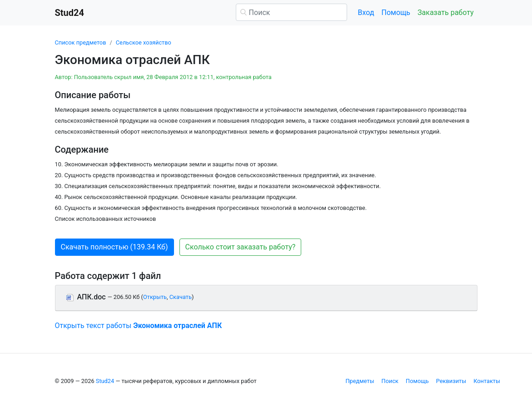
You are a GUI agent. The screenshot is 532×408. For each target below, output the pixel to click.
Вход (366, 12)
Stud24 (105, 381)
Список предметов (81, 42)
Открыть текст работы (139, 326)
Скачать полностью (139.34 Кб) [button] (114, 247)
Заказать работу (445, 12)
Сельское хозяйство (144, 42)
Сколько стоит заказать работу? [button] (241, 247)
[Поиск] (291, 12)
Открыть (155, 297)
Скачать (181, 297)
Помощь (396, 12)
